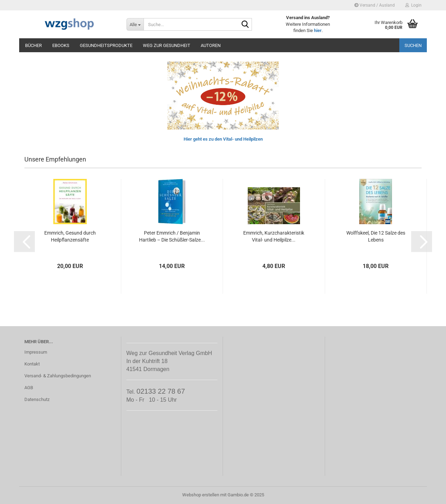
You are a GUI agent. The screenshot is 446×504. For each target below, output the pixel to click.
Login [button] (413, 5)
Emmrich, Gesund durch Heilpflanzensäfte (70, 236)
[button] (24, 242)
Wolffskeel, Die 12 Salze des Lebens (376, 236)
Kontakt (32, 364)
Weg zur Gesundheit (167, 45)
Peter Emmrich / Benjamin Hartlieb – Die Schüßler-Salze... (172, 236)
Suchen (413, 45)
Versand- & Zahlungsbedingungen (58, 376)
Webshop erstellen (201, 495)
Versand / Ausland (375, 5)
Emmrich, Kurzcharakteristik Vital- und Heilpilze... (274, 236)
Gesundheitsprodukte (106, 45)
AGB (29, 388)
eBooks (61, 45)
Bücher (33, 45)
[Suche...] (135, 24)
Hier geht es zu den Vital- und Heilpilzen (223, 139)
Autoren (211, 45)
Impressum (36, 352)
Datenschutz (37, 399)
